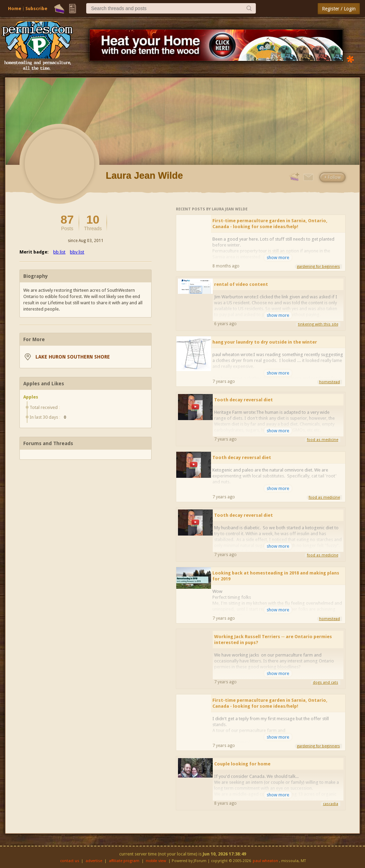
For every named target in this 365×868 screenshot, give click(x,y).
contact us (70, 861)
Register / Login (339, 9)
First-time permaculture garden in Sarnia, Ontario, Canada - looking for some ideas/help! (270, 224)
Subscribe (36, 9)
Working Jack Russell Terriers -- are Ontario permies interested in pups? (273, 640)
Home (15, 9)
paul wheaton (265, 861)
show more (278, 258)
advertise (94, 861)
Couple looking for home (242, 764)
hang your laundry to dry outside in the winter (265, 342)
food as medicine (323, 440)
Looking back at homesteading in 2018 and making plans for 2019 (276, 576)
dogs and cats (326, 682)
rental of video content (241, 284)
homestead (330, 382)
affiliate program (124, 861)
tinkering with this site (318, 324)
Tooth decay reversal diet (244, 400)
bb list (59, 252)
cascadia (331, 804)
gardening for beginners (318, 267)
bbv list (77, 252)
